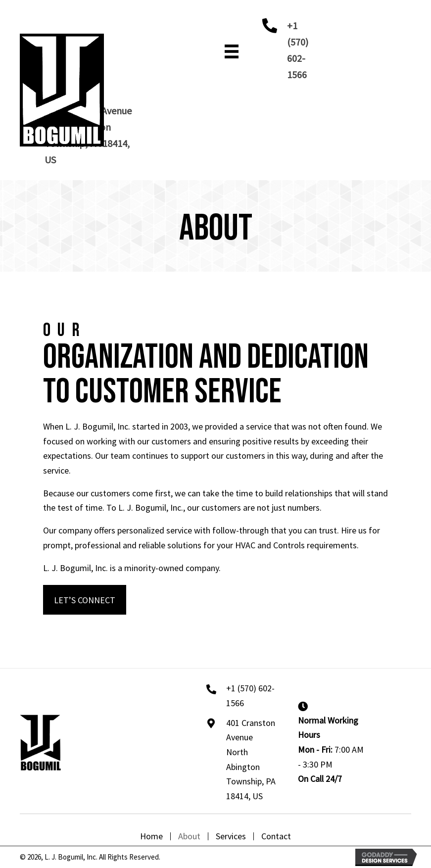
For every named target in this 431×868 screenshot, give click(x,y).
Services (231, 836)
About (189, 836)
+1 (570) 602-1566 (250, 696)
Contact (276, 836)
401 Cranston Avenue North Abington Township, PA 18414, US (251, 759)
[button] (85, 600)
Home (151, 836)
